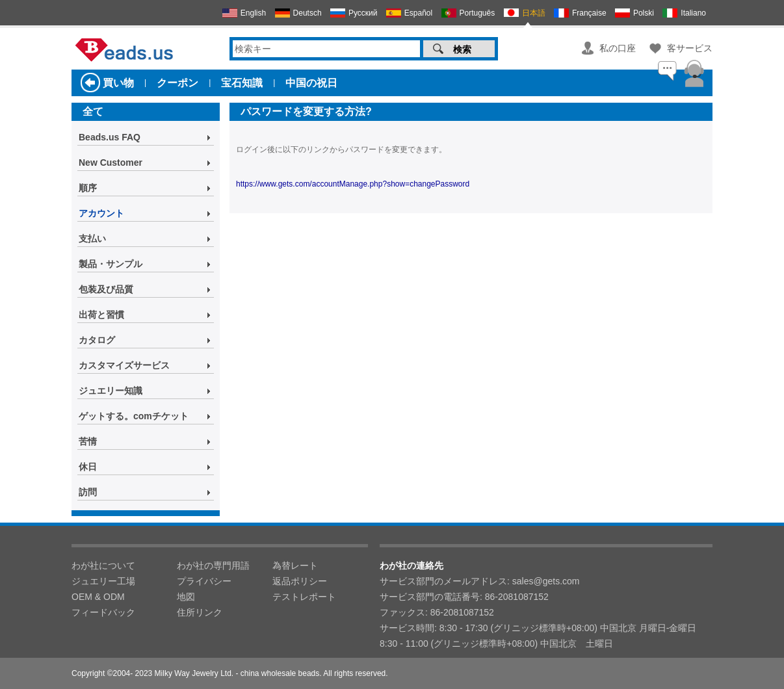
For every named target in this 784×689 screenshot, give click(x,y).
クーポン (177, 83)
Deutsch (307, 13)
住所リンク (200, 612)
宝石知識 (242, 83)
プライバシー (204, 581)
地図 (186, 597)
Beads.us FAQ (110, 137)
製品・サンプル (111, 264)
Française (589, 13)
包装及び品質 (106, 289)
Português (477, 13)
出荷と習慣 (101, 315)
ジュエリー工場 (103, 581)
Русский (363, 13)
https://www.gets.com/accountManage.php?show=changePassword (353, 184)
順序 (88, 188)
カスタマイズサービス (124, 365)
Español (418, 13)
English (253, 13)
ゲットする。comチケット (134, 416)
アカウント (101, 213)
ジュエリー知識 (111, 391)
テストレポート (304, 597)
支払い (92, 239)
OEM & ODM (98, 597)
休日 (88, 467)
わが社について (103, 565)
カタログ (97, 340)
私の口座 (618, 48)
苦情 (88, 441)
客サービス (690, 48)
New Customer (111, 162)
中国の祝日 (311, 83)
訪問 (88, 492)
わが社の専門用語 (213, 565)
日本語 (534, 13)
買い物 (118, 83)
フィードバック (103, 612)
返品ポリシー (300, 581)
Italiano (693, 13)
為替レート (295, 565)
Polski (644, 13)
